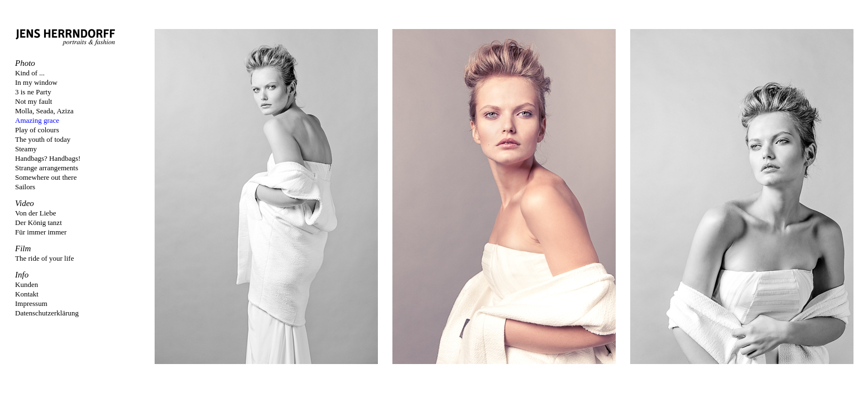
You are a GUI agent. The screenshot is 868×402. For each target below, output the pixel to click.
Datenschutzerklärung (47, 313)
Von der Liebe (35, 213)
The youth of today (43, 139)
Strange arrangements (47, 168)
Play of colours (37, 130)
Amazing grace (37, 120)
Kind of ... (30, 73)
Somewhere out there (46, 177)
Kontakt (27, 294)
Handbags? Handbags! (48, 158)
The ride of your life (44, 258)
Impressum (31, 303)
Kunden (27, 284)
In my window (36, 82)
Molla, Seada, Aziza (44, 111)
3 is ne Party (33, 92)
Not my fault (33, 101)
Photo (25, 63)
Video (25, 203)
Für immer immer (41, 232)
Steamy (26, 149)
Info (22, 275)
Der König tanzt (39, 222)
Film (23, 248)
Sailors (25, 187)
